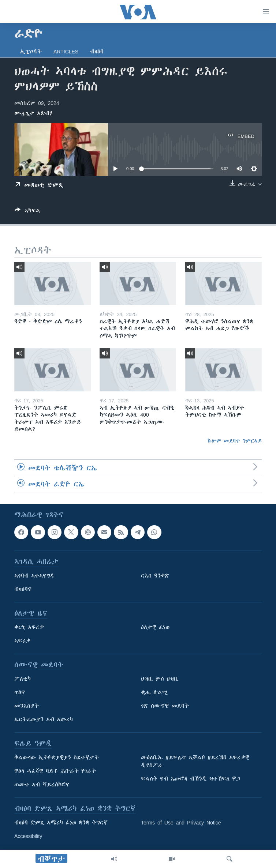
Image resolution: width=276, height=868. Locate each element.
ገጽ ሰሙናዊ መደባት (165, 706)
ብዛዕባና (23, 590)
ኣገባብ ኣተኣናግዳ (34, 576)
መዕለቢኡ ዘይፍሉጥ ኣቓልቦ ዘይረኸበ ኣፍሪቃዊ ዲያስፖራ (195, 762)
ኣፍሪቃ (22, 641)
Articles (66, 52)
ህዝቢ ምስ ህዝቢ (160, 679)
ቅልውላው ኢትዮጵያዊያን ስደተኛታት (57, 758)
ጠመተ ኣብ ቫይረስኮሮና (42, 785)
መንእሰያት (27, 706)
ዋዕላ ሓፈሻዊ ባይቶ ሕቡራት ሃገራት (55, 771)
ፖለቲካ (23, 679)
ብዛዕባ (97, 52)
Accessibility (28, 837)
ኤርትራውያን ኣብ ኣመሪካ (44, 720)
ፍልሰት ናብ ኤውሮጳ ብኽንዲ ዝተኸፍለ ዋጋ (191, 779)
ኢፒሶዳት (31, 52)
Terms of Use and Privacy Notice (181, 823)
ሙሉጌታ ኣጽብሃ (33, 113)
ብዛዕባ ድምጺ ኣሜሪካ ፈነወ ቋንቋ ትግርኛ (61, 823)
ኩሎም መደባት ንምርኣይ (235, 441)
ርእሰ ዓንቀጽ (155, 576)
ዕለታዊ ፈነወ (155, 628)
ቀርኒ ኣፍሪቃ (29, 628)
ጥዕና (20, 693)
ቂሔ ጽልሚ (154, 693)
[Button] (27, 212)
